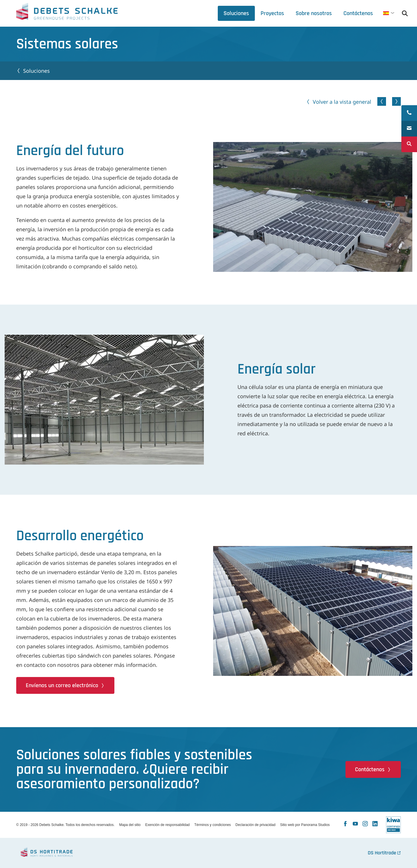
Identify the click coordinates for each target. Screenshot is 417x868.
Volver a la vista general (342, 102)
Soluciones (36, 71)
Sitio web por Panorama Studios (305, 825)
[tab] (314, 13)
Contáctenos (370, 769)
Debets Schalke (67, 13)
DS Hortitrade (382, 853)
